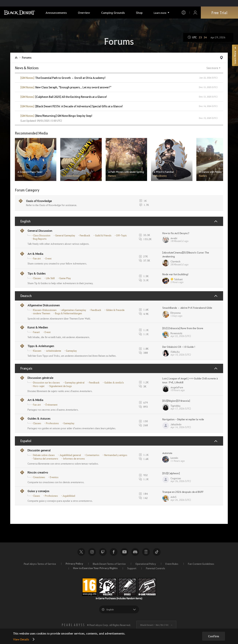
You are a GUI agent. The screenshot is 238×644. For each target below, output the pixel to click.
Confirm (214, 636)
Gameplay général (75, 383)
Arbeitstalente (54, 351)
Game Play (65, 278)
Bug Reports (40, 239)
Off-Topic (121, 235)
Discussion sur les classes (46, 383)
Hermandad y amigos (116, 455)
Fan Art (37, 258)
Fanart (36, 332)
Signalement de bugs (61, 386)
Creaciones (39, 477)
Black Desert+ (146, 552)
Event (49, 258)
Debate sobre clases (44, 455)
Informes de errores (74, 459)
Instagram (92, 552)
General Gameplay (65, 235)
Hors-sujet (39, 386)
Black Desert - (155, 625)
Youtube (124, 552)
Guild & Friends (103, 235)
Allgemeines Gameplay (74, 310)
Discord (135, 552)
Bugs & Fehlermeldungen (69, 313)
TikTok (157, 552)
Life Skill (50, 278)
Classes (37, 278)
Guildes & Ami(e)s (114, 383)
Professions (52, 423)
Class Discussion (42, 235)
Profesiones (51, 496)
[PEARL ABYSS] (73, 625)
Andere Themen (42, 313)
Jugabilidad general (70, 455)
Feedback (85, 235)
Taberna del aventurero (46, 459)
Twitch (103, 552)
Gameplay (71, 351)
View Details (21, 639)
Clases (37, 496)
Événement (52, 405)
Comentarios (92, 455)
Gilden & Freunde (115, 310)
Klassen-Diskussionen (45, 310)
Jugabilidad (69, 496)
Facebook (114, 552)
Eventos (54, 477)
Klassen (37, 351)
